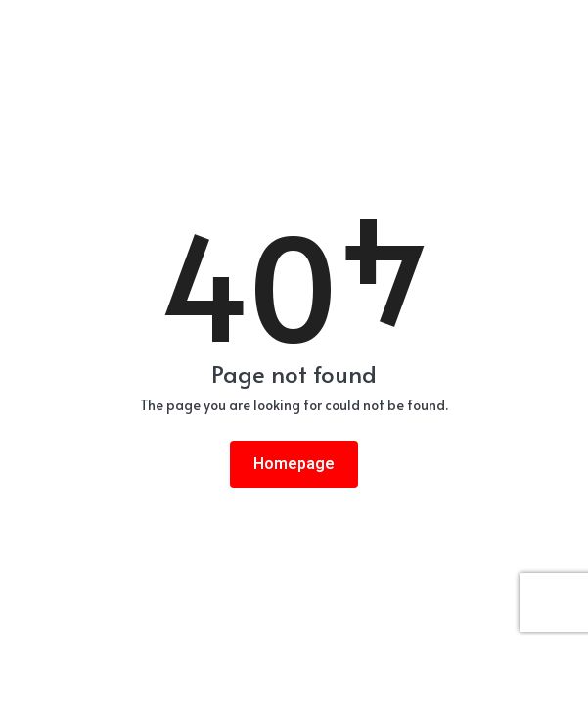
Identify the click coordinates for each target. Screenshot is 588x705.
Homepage (294, 464)
